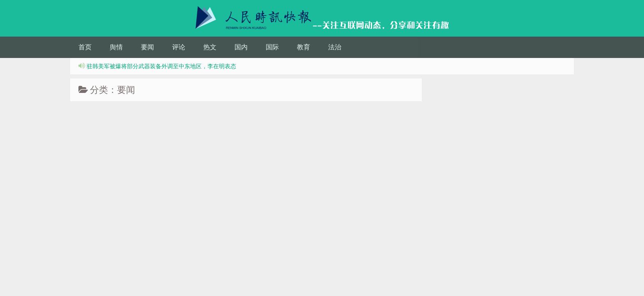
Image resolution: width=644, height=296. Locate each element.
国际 (272, 47)
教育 (304, 47)
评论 (179, 47)
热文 (210, 47)
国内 (241, 47)
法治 (335, 47)
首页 (85, 47)
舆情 (116, 47)
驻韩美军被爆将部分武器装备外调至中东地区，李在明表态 (161, 66)
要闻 (147, 47)
